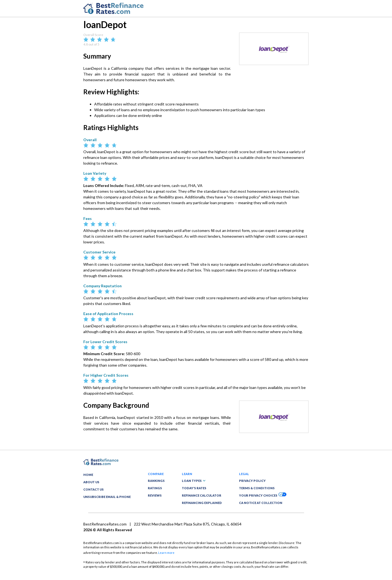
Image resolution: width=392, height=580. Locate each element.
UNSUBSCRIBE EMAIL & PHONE (107, 497)
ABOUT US (91, 482)
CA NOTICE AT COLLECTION (261, 503)
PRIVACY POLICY (252, 481)
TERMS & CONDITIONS (257, 488)
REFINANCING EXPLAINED (202, 503)
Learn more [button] (166, 553)
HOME (88, 475)
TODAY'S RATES (194, 488)
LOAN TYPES (194, 481)
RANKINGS (156, 481)
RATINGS (155, 488)
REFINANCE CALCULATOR (202, 495)
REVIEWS (155, 495)
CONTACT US (94, 489)
